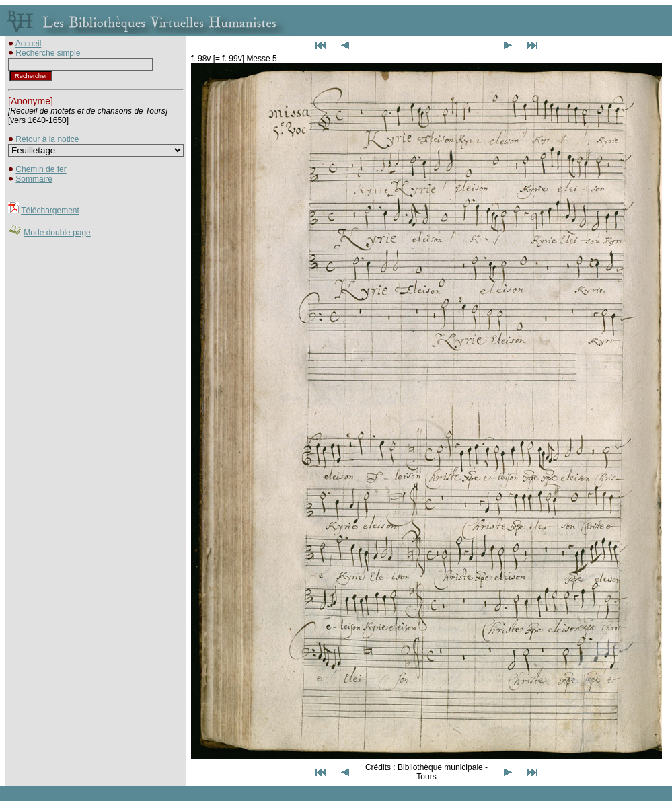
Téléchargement (50, 211)
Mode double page (57, 233)
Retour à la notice (47, 139)
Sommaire (34, 179)
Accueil (29, 44)
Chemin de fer (41, 169)
